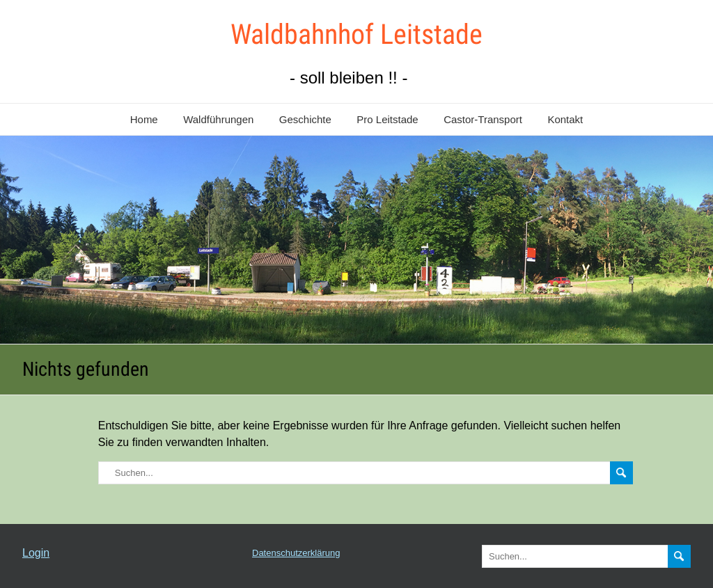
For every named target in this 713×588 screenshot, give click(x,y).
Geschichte (305, 119)
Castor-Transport (483, 119)
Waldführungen (218, 119)
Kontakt (565, 119)
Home (144, 119)
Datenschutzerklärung (296, 553)
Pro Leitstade (387, 119)
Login (36, 553)
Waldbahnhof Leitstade (356, 34)
